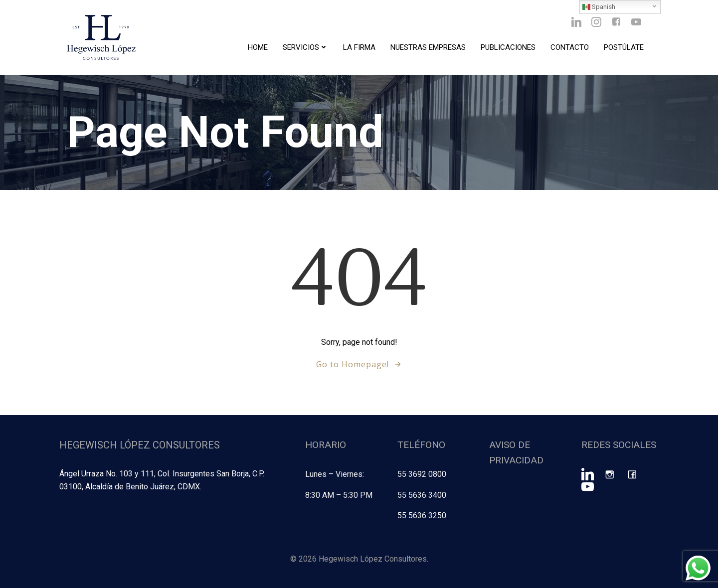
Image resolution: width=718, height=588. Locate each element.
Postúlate (624, 47)
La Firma (359, 47)
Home (258, 47)
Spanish (599, 7)
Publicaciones (508, 47)
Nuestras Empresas (428, 47)
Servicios (305, 47)
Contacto (570, 47)
